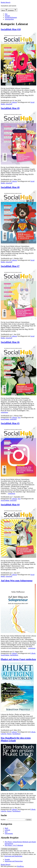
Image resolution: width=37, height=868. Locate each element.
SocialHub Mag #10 (11, 29)
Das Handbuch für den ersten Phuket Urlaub (16, 739)
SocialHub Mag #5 (10, 423)
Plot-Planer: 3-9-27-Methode (14, 845)
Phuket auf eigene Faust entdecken (18, 659)
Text (19, 417)
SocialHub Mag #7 (10, 266)
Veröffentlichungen (11, 17)
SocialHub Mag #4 (10, 505)
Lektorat (14, 102)
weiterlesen (4, 412)
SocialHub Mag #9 (10, 108)
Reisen (9, 734)
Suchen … (4, 820)
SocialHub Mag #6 (10, 342)
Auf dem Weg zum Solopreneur (17, 581)
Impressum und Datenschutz (13, 856)
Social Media (5, 419)
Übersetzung (9, 833)
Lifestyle (4, 734)
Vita (6, 14)
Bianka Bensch (6, 2)
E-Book (33, 653)
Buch (6, 828)
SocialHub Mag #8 (10, 187)
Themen (7, 16)
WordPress (20, 866)
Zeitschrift (9, 104)
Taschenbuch (14, 655)
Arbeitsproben (9, 19)
